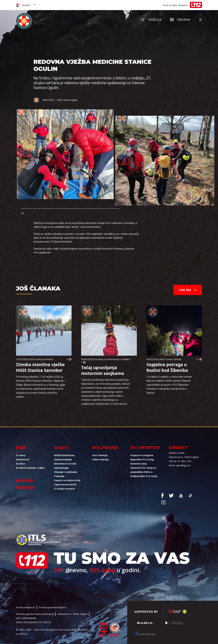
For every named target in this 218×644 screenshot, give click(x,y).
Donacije (25, 487)
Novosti (25, 481)
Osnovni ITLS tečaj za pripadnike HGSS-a (143, 470)
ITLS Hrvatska (145, 447)
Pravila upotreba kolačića (52, 607)
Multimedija (105, 447)
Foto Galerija (100, 455)
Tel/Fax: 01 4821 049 (180, 461)
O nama (21, 455)
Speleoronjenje (63, 459)
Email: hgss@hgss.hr (180, 465)
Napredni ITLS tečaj (142, 459)
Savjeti (61, 447)
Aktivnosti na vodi (65, 464)
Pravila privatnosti (26, 607)
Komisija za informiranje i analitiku (112, 359)
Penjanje (59, 476)
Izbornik (180, 20)
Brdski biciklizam (64, 455)
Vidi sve (188, 290)
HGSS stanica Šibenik (170, 359)
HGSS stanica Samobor (41, 359)
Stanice (20, 464)
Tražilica (151, 20)
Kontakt (178, 447)
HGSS (21, 447)
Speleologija (61, 468)
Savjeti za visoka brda (67, 480)
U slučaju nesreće (65, 489)
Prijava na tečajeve (142, 455)
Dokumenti (23, 459)
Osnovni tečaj (139, 464)
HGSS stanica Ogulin (67, 100)
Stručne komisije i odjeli (30, 468)
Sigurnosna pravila (65, 484)
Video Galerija (101, 459)
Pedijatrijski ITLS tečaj (144, 476)
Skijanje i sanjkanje (66, 472)
